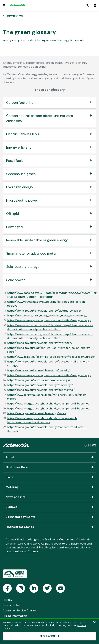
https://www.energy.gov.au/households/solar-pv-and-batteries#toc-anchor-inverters (42, 420)
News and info (49, 497)
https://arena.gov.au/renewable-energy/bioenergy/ (40, 385)
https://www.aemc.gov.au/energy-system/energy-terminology (47, 315)
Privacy (8, 600)
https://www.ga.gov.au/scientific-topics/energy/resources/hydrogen (51, 357)
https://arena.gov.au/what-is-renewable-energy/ (39, 380)
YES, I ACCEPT (49, 636)
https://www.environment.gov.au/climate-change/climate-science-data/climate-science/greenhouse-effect (50, 327)
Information (15, 16)
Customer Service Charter (20, 610)
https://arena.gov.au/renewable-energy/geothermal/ (41, 390)
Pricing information (15, 616)
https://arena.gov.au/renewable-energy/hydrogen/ (40, 343)
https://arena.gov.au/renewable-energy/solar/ (37, 413)
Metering (49, 487)
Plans (49, 477)
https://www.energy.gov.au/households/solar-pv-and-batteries (48, 404)
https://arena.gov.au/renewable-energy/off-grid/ (38, 370)
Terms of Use (11, 605)
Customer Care (49, 467)
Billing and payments (49, 517)
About (49, 457)
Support (49, 507)
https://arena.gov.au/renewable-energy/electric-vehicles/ (44, 311)
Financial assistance (49, 527)
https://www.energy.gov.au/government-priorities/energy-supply (49, 320)
